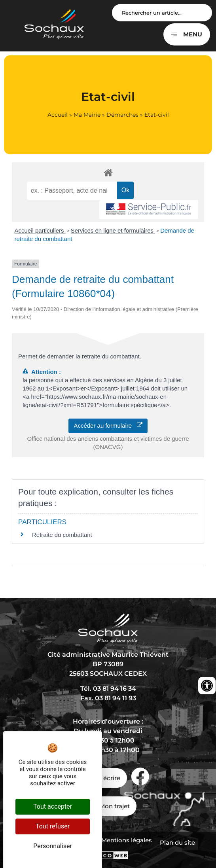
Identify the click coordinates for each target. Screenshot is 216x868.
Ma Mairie (87, 115)
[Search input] (162, 13)
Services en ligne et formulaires (113, 230)
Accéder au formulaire (108, 425)
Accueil (58, 115)
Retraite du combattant (62, 535)
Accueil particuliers (40, 230)
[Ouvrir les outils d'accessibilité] (207, 686)
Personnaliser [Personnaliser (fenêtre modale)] (53, 846)
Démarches (122, 115)
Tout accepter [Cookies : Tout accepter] (53, 806)
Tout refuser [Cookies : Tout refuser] (53, 826)
